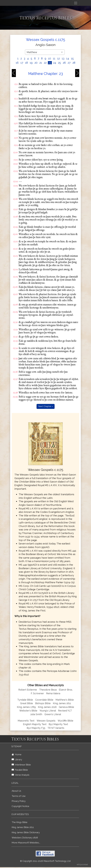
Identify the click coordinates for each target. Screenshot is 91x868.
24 (55, 63)
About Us (16, 791)
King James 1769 (26, 707)
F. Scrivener (37, 693)
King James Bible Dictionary (26, 832)
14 (68, 58)
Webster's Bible (28, 711)
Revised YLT (65, 711)
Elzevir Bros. (66, 690)
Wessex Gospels (46, 721)
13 (63, 58)
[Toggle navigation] (76, 3)
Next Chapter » (46, 406)
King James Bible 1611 (23, 827)
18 (26, 63)
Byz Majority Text (58, 724)
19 (31, 63)
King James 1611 (62, 703)
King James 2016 (47, 707)
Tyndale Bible (25, 700)
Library (17, 759)
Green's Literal (53, 714)
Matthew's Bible (65, 700)
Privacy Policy (19, 801)
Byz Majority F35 (36, 728)
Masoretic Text (26, 721)
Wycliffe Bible (65, 721)
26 (64, 63)
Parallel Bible (20, 770)
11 (54, 58)
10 (50, 58)
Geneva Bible (66, 707)
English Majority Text (35, 724)
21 (41, 63)
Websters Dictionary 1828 (25, 838)
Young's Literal (48, 711)
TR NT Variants (56, 728)
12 (59, 58)
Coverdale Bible (44, 700)
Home (17, 754)
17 (22, 63)
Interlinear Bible (21, 765)
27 (69, 63)
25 (59, 63)
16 (17, 63)
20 (36, 63)
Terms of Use (19, 796)
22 (45, 63)
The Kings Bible (20, 822)
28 (74, 63)
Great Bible (27, 703)
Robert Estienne (28, 690)
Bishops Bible (43, 703)
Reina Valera (53, 693)
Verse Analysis (21, 775)
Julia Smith (37, 714)
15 (72, 58)
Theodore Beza (48, 690)
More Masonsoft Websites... (26, 843)
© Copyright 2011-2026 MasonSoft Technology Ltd (45, 861)
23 (50, 63)
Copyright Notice (20, 806)
